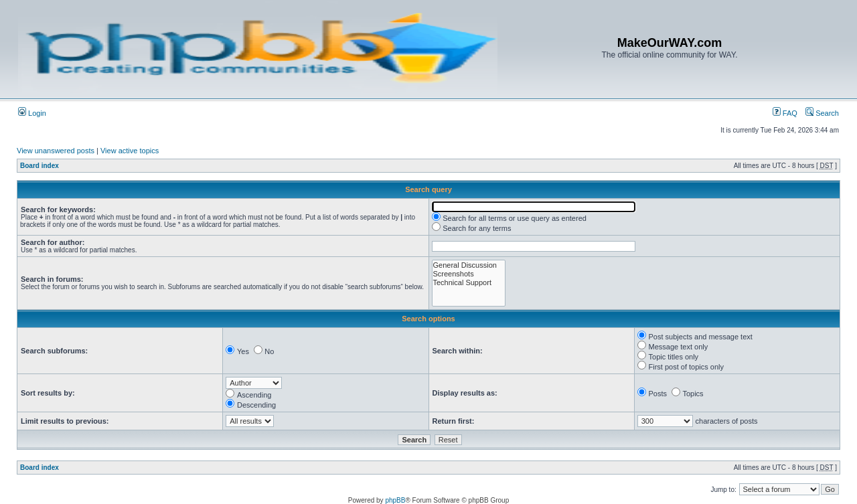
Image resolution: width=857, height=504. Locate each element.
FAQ (785, 113)
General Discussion (469, 265)
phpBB (395, 500)
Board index (40, 166)
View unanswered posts (56, 151)
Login (32, 113)
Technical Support (469, 283)
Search (822, 113)
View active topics (130, 151)
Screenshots (469, 274)
